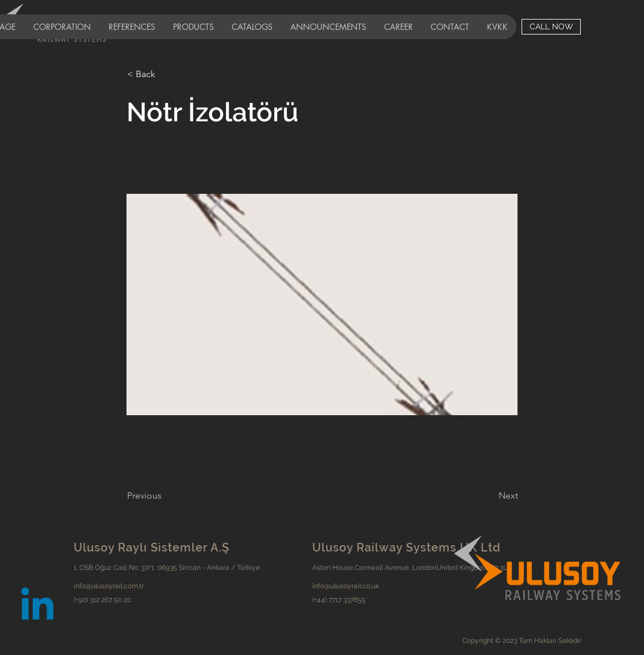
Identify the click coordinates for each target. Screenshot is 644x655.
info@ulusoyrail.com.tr (109, 586)
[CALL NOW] (551, 27)
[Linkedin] (37, 607)
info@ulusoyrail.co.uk (346, 586)
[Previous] (165, 496)
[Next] (489, 496)
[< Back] (165, 74)
